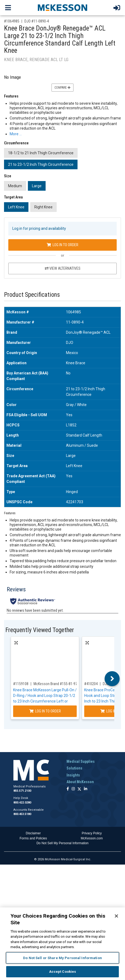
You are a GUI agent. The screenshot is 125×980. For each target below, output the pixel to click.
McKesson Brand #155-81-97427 (58, 684)
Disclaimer (33, 833)
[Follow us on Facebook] (68, 789)
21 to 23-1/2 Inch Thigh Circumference (41, 164)
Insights (73, 775)
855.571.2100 (22, 791)
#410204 (91, 684)
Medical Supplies (81, 761)
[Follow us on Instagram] (73, 789)
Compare (62, 88)
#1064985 (12, 21)
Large (37, 186)
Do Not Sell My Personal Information (62, 843)
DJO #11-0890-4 (37, 21)
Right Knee (43, 207)
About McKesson (80, 782)
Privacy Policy (92, 833)
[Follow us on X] (79, 789)
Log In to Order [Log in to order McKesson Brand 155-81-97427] (45, 711)
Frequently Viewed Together (40, 630)
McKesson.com (92, 838)
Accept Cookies (63, 972)
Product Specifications (32, 295)
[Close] (116, 916)
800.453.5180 (22, 814)
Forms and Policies (33, 838)
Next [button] (112, 679)
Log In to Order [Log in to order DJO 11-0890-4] (62, 245)
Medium (15, 186)
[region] (62, 944)
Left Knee (16, 207)
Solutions (74, 768)
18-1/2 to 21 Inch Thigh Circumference (41, 153)
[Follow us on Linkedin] (86, 789)
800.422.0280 (22, 803)
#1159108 (21, 684)
